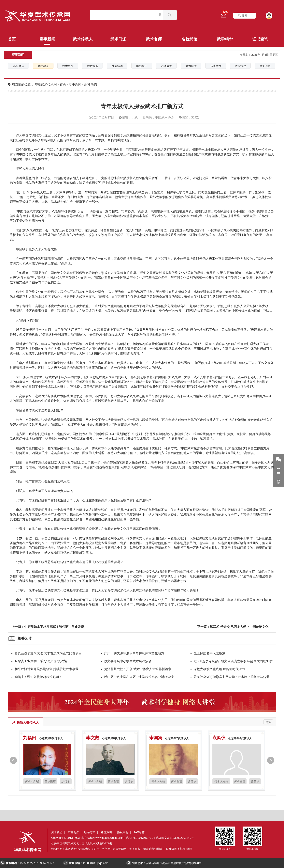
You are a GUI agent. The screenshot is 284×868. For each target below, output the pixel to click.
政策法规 (240, 66)
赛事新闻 (47, 39)
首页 (12, 39)
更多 (268, 722)
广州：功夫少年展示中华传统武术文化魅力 (134, 653)
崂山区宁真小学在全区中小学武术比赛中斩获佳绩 (139, 677)
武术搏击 (92, 66)
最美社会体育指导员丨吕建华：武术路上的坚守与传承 (232, 677)
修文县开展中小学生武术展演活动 (128, 661)
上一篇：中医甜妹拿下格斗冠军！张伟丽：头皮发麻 (48, 627)
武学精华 (225, 39)
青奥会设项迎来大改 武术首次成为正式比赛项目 (48, 653)
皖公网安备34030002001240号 (175, 838)
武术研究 (191, 66)
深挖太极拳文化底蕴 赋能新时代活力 (219, 669)
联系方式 (90, 832)
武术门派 (118, 39)
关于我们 (57, 832)
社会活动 (117, 66)
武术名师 (154, 39)
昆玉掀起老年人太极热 (209, 653)
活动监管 (166, 66)
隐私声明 (123, 832)
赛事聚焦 (19, 66)
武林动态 (43, 66)
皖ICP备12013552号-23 (140, 838)
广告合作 (73, 832)
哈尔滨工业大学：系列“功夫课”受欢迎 (41, 661)
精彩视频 (265, 66)
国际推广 (142, 66)
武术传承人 (83, 39)
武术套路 (68, 66)
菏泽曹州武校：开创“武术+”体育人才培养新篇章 (138, 669)
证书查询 (260, 39)
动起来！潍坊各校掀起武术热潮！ (38, 677)
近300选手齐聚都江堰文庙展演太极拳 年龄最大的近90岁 (233, 661)
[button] (13, 761)
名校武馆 (189, 39)
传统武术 (216, 66)
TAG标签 (139, 832)
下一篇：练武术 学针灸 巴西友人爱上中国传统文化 (233, 627)
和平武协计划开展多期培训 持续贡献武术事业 (47, 669)
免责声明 (106, 832)
